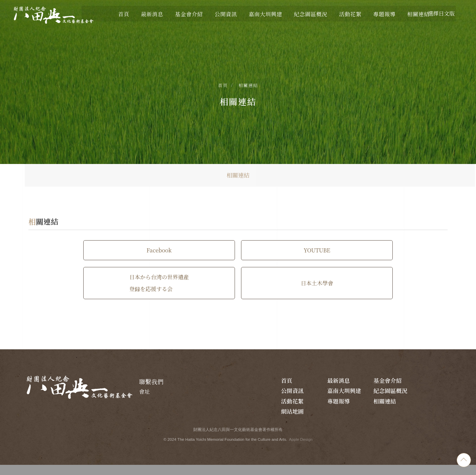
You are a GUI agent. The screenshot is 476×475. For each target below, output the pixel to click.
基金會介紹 (395, 389)
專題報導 (428, 399)
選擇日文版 (439, 13)
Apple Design (302, 448)
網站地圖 (356, 419)
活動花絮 (392, 399)
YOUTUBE (238, 262)
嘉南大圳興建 (322, 404)
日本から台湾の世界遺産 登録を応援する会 (362, 262)
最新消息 (356, 389)
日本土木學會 (238, 295)
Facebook (114, 262)
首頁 (223, 87)
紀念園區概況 (359, 404)
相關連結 (248, 87)
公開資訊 (428, 389)
